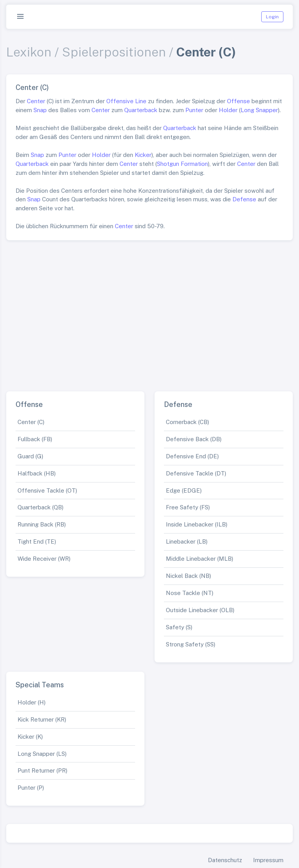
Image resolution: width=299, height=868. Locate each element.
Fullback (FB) (35, 439)
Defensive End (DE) (192, 456)
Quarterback (141, 110)
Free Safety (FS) (188, 507)
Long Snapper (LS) (42, 754)
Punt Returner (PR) (42, 770)
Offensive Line (126, 101)
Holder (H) (32, 702)
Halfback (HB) (37, 473)
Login (272, 17)
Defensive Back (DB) (194, 439)
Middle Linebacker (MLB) (200, 559)
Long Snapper (259, 110)
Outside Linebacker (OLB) (200, 610)
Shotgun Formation (182, 164)
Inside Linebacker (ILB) (197, 524)
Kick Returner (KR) (42, 719)
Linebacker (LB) (187, 541)
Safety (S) (179, 627)
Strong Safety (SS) (191, 644)
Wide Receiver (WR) (44, 559)
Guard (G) (30, 456)
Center (36, 101)
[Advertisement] (149, 313)
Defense (244, 199)
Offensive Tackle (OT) (47, 490)
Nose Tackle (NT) (190, 593)
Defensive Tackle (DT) (196, 473)
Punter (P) (31, 788)
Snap (40, 110)
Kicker (143, 155)
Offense (238, 101)
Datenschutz (225, 860)
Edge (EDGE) (184, 490)
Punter (194, 110)
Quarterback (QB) (40, 507)
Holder (228, 110)
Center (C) (31, 422)
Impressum (268, 860)
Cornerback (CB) (187, 422)
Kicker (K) (30, 737)
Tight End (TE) (37, 541)
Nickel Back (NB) (188, 576)
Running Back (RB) (42, 524)
